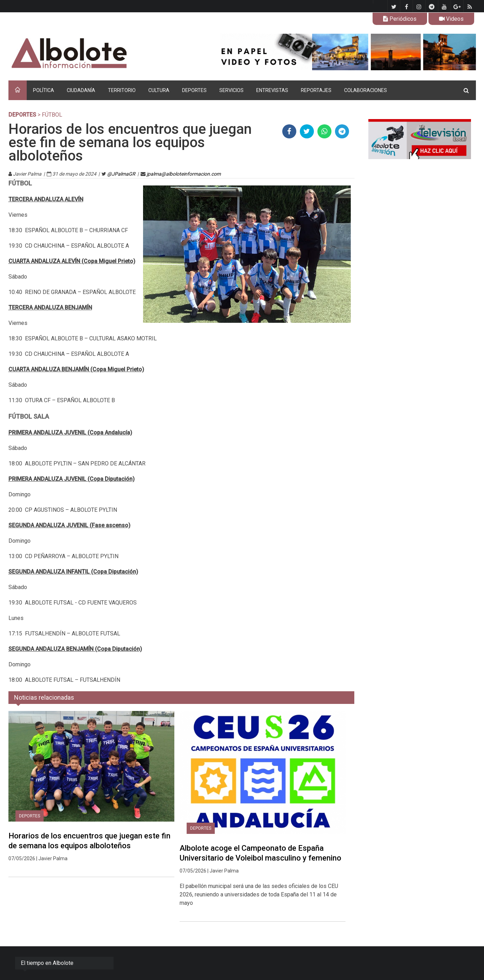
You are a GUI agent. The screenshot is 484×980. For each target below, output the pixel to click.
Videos (451, 19)
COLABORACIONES (366, 90)
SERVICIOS (231, 90)
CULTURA (159, 90)
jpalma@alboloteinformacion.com (184, 174)
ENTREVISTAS (272, 90)
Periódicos (400, 19)
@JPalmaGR (121, 174)
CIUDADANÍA (81, 90)
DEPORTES (194, 90)
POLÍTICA (44, 90)
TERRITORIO (122, 90)
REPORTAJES (316, 90)
